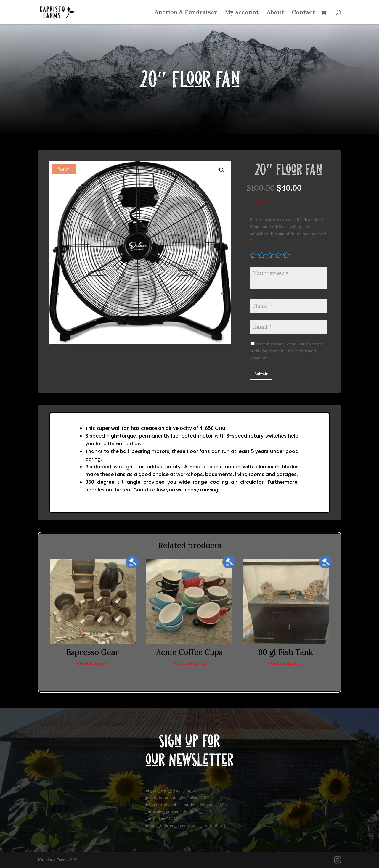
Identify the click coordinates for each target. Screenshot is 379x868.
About (275, 13)
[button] (222, 170)
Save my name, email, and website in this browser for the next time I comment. (286, 351)
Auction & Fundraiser (186, 13)
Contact (303, 13)
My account (242, 13)
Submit (261, 374)
